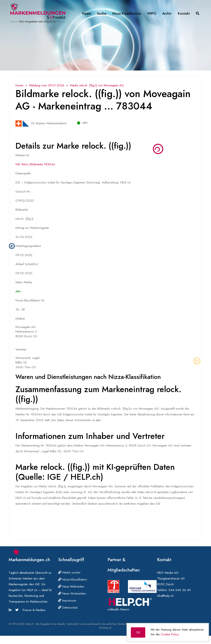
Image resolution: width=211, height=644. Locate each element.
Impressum (67, 601)
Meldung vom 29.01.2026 (47, 85)
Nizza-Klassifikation (127, 14)
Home (87, 14)
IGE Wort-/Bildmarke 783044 (35, 164)
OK (138, 632)
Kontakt (184, 14)
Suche (102, 14)
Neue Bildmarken (71, 586)
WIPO (152, 14)
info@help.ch (165, 596)
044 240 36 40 (180, 590)
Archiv (167, 14)
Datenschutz (68, 608)
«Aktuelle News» (118, 609)
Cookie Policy (170, 634)
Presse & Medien (34, 610)
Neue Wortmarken (72, 593)
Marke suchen (69, 572)
